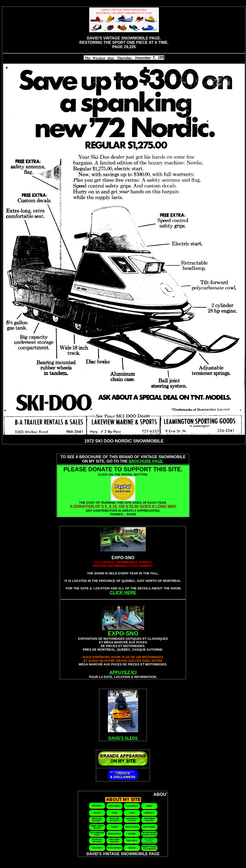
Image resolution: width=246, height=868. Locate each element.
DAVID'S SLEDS (123, 738)
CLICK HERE (123, 593)
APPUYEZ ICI (123, 672)
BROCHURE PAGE (146, 461)
